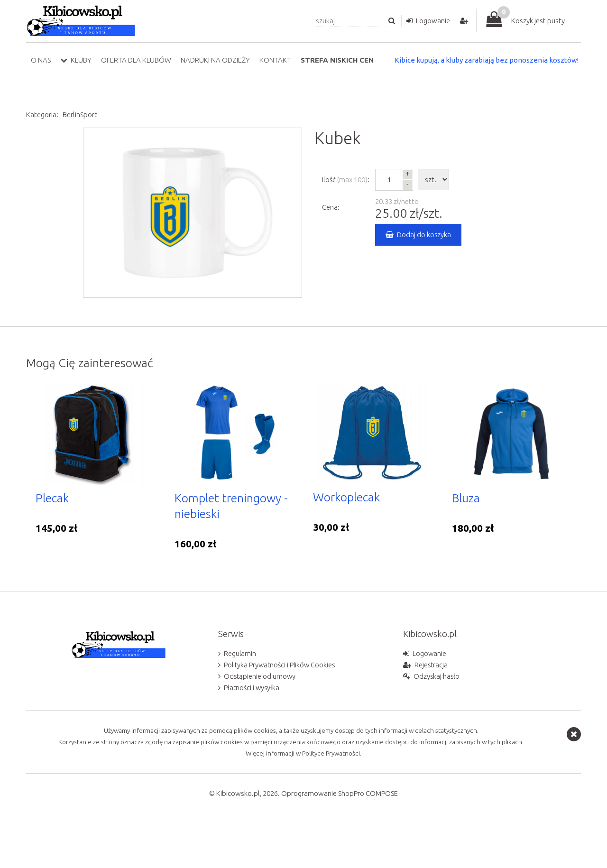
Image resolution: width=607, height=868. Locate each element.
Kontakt (275, 60)
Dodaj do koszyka (424, 235)
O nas (41, 60)
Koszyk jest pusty (538, 21)
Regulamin (240, 691)
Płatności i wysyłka (252, 725)
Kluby (81, 60)
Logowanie (433, 21)
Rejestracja (432, 703)
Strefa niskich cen (337, 60)
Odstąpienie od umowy (260, 714)
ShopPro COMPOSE (368, 831)
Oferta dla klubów (136, 60)
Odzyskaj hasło (437, 714)
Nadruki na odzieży (215, 60)
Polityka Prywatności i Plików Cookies (281, 703)
